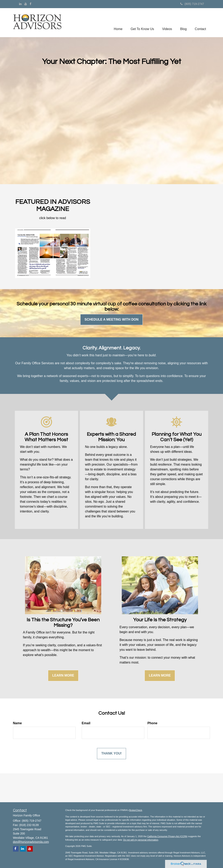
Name (17, 723)
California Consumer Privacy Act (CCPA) (167, 836)
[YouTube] (26, 4)
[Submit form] (111, 754)
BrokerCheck (136, 810)
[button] (142, 23)
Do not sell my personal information (141, 840)
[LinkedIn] (20, 4)
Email (86, 723)
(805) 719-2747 (192, 4)
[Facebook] (30, 4)
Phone (152, 723)
